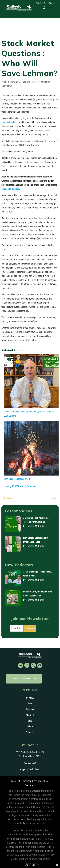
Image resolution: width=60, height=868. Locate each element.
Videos (30, 726)
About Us (30, 715)
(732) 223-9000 (44, 3)
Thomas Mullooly (12, 82)
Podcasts (30, 732)
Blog (30, 721)
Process (30, 709)
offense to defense (10, 189)
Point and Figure (29, 82)
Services (30, 698)
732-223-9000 (30, 763)
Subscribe (30, 628)
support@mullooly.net (30, 769)
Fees (30, 703)
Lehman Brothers (9, 122)
